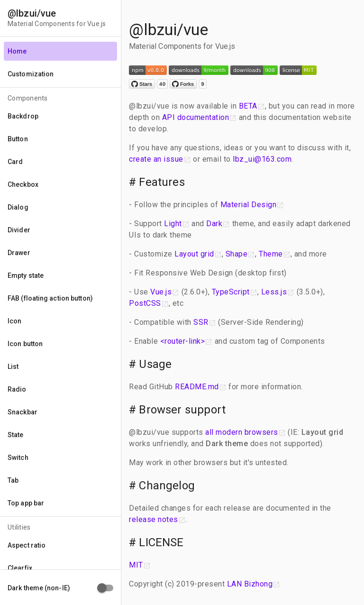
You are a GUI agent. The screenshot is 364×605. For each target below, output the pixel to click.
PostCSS (145, 303)
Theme (271, 254)
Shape (237, 254)
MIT (136, 565)
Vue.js (161, 292)
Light (173, 224)
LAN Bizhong (250, 584)
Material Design (249, 205)
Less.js (274, 292)
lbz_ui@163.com (262, 159)
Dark (214, 224)
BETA (248, 106)
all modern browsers (242, 432)
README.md (197, 387)
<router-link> (183, 341)
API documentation (196, 117)
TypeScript (231, 292)
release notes (154, 519)
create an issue (156, 159)
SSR (201, 322)
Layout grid (194, 254)
